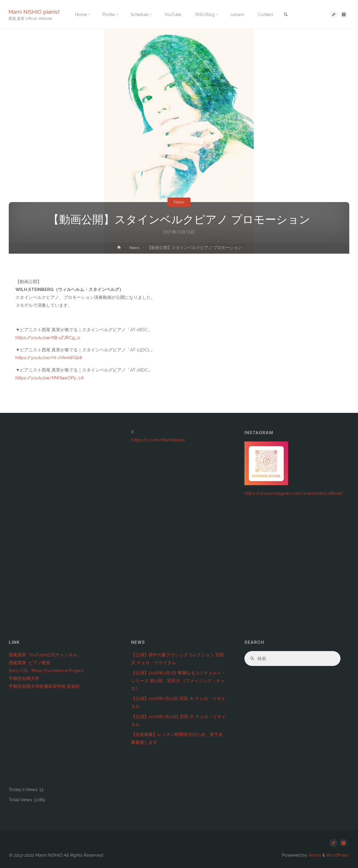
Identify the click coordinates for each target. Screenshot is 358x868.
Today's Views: (24, 790)
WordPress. (338, 855)
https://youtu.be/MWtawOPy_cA (50, 378)
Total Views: (21, 800)
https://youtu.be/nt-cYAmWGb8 (49, 358)
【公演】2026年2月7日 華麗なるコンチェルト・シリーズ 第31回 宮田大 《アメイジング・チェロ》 (178, 681)
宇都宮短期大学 (24, 678)
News (179, 202)
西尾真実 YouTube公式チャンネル (43, 655)
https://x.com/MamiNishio (158, 440)
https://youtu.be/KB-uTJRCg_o (48, 338)
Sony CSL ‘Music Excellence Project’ (46, 671)
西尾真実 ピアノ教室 (30, 663)
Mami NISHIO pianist (34, 12)
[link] (292, 15)
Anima (314, 855)
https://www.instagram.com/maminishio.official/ (294, 493)
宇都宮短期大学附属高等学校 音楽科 (44, 686)
